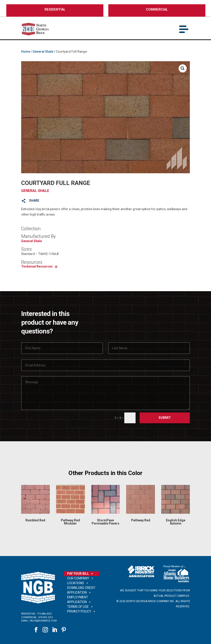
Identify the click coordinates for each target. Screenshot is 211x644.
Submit (165, 418)
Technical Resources (37, 266)
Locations (76, 583)
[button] (183, 68)
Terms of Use (78, 607)
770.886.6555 (44, 614)
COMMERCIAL (157, 10)
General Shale (43, 52)
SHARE (34, 200)
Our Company (78, 578)
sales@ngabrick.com (43, 621)
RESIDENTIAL (55, 10)
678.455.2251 (46, 617)
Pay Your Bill (78, 574)
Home (26, 52)
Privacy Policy (79, 611)
